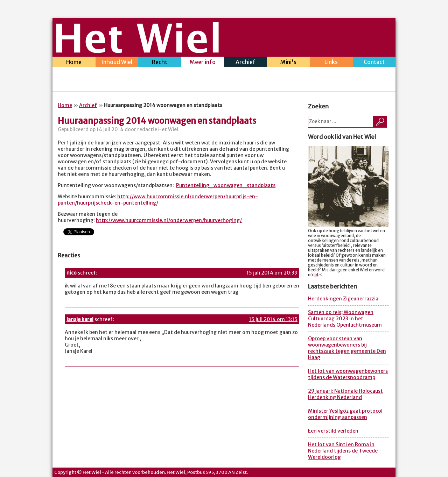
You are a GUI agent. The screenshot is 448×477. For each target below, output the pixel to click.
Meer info (203, 63)
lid (316, 275)
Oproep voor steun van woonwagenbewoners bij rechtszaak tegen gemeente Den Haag (347, 348)
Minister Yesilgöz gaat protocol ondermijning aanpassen (345, 414)
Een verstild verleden (333, 431)
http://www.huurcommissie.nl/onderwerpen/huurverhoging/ (169, 220)
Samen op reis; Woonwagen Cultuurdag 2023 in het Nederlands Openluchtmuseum (345, 319)
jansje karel (80, 319)
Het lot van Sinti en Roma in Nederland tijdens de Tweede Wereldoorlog (343, 451)
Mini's (289, 63)
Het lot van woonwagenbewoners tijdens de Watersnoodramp (348, 374)
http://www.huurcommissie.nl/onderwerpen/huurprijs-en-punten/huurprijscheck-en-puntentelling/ (158, 200)
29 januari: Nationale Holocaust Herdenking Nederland (345, 394)
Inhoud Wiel (117, 63)
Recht (160, 63)
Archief (246, 63)
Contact (374, 63)
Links (331, 63)
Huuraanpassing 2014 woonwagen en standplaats (157, 121)
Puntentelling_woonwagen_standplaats (226, 185)
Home (74, 63)
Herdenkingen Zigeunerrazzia (343, 299)
